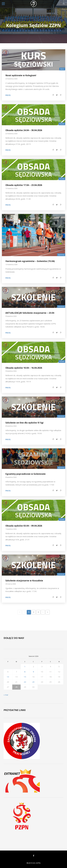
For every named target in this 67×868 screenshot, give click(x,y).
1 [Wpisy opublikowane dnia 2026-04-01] (25, 666)
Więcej (8, 95)
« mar (6, 695)
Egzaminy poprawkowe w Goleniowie (25, 474)
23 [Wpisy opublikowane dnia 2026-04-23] (33, 682)
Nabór (62, 69)
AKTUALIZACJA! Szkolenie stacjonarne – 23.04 (30, 313)
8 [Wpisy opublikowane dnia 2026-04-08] (25, 672)
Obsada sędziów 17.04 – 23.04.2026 (24, 185)
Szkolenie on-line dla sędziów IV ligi (24, 423)
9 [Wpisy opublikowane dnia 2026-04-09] (33, 672)
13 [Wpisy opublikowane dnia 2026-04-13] (8, 677)
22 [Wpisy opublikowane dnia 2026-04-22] (25, 682)
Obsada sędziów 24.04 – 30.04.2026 (24, 130)
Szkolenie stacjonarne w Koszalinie (24, 581)
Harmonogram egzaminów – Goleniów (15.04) (30, 261)
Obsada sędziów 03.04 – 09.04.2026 (24, 526)
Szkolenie (61, 306)
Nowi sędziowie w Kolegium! (21, 75)
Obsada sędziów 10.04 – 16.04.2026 (24, 368)
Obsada (62, 124)
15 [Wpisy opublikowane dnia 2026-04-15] (25, 677)
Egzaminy (61, 255)
